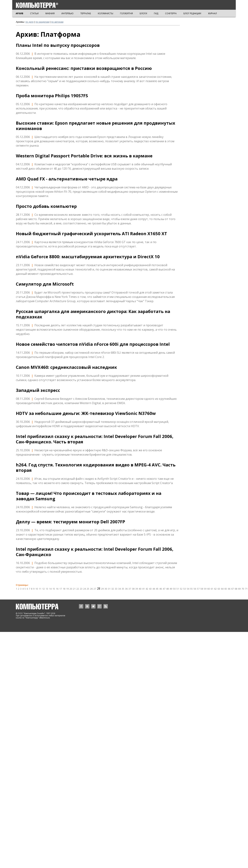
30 (106, 589)
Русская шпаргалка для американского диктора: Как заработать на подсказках (93, 314)
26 (91, 589)
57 (198, 589)
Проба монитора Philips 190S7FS (52, 96)
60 (209, 589)
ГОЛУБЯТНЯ (126, 13)
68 (236, 589)
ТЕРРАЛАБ (86, 13)
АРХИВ (19, 13)
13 (47, 589)
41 (143, 589)
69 (239, 589)
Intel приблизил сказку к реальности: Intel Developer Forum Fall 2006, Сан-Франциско (95, 552)
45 (157, 589)
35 (123, 589)
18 (64, 589)
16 (57, 589)
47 (164, 589)
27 (95, 589)
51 (178, 589)
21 (74, 589)
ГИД (156, 13)
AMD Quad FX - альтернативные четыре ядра (67, 179)
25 (88, 589)
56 (195, 589)
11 (40, 589)
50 (174, 589)
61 (212, 589)
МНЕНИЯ (50, 13)
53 (185, 589)
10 (37, 589)
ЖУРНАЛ (212, 13)
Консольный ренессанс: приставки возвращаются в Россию (84, 68)
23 (81, 589)
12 (43, 589)
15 (54, 589)
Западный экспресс (38, 390)
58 (202, 589)
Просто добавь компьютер (46, 206)
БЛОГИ (143, 13)
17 (61, 589)
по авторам (57, 22)
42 (147, 589)
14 (50, 589)
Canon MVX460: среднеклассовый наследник (66, 367)
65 (226, 589)
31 (109, 589)
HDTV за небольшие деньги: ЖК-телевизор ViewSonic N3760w (86, 413)
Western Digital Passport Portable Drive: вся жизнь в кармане (84, 156)
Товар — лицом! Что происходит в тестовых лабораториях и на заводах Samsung (89, 496)
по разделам (42, 22)
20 (71, 589)
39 (137, 589)
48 (167, 589)
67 (232, 589)
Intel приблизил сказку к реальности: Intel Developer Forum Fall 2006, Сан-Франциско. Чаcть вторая (95, 439)
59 (205, 589)
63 (219, 589)
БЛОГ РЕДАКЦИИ (192, 13)
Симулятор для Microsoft (45, 284)
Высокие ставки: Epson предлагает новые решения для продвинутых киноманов (96, 126)
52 (181, 589)
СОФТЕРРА (171, 13)
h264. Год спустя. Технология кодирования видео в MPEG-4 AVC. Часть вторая (96, 467)
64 (222, 589)
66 (229, 589)
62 (215, 589)
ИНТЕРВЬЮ (67, 13)
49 (171, 589)
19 (67, 589)
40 (140, 589)
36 (126, 589)
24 (85, 589)
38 (133, 589)
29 (102, 589)
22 (78, 589)
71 (246, 589)
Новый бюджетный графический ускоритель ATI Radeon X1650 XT (91, 234)
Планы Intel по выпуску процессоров (58, 45)
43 (150, 589)
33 (116, 589)
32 (113, 589)
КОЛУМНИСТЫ (106, 13)
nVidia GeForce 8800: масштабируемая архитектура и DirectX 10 (88, 257)
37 (130, 589)
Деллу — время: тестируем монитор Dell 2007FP (70, 522)
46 (161, 589)
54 (188, 589)
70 (243, 589)
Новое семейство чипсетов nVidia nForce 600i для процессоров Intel (93, 344)
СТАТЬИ (34, 13)
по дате (29, 22)
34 (119, 589)
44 (154, 589)
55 (191, 589)
